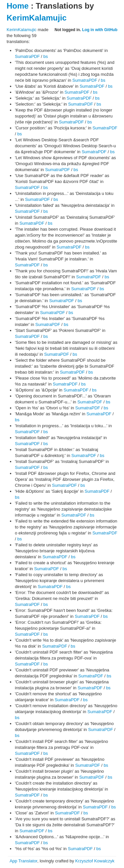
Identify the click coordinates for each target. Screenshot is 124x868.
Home (18, 6)
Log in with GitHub (100, 30)
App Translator (23, 861)
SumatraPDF (27, 56)
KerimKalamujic (37, 18)
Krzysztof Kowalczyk (95, 861)
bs (46, 56)
